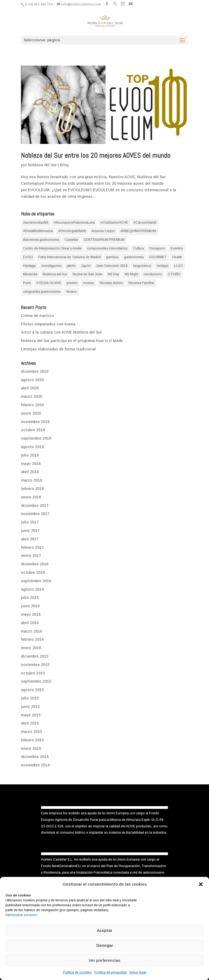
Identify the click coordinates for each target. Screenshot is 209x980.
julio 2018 (30, 455)
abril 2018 (30, 472)
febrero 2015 (32, 740)
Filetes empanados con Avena (48, 324)
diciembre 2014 (35, 757)
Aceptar (104, 930)
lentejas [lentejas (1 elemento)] (163, 266)
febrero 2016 (32, 639)
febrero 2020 (32, 405)
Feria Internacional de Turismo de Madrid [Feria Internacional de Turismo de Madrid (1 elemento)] (70, 257)
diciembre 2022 (35, 371)
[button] (201, 884)
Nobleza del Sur (42, 165)
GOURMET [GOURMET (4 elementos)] (158, 257)
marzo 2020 (32, 396)
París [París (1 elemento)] (27, 283)
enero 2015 (31, 748)
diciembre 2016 (35, 564)
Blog (64, 165)
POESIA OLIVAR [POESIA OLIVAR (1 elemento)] (49, 283)
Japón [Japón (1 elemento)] (86, 266)
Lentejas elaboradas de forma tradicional (58, 349)
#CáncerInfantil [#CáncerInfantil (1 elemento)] (145, 223)
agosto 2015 (32, 690)
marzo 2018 (32, 480)
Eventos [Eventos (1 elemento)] (177, 248)
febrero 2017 (32, 547)
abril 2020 (30, 388)
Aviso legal (138, 972)
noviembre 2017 (35, 514)
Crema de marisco (37, 316)
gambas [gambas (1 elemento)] (112, 257)
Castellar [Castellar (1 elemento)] (71, 240)
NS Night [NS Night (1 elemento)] (131, 274)
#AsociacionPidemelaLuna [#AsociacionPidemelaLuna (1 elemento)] (74, 223)
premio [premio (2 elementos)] (72, 283)
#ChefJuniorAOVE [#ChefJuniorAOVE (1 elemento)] (114, 223)
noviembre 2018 (35, 422)
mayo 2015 (31, 715)
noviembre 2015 (35, 665)
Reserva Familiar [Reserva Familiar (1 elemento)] (141, 283)
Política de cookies (77, 972)
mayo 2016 (31, 614)
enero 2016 (31, 648)
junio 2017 (30, 531)
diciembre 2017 (35, 506)
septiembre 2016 (36, 581)
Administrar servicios (21, 915)
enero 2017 (31, 556)
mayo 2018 (31, 464)
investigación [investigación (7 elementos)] (51, 266)
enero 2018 (31, 497)
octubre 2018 (33, 430)
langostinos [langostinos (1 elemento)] (142, 266)
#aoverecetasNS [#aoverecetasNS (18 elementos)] (36, 223)
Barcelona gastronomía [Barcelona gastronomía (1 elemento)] (41, 240)
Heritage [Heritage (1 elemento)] (30, 266)
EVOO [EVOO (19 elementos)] (28, 257)
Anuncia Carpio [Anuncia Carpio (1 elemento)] (103, 231)
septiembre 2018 (36, 438)
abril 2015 (30, 723)
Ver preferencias (104, 960)
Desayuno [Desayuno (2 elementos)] (157, 248)
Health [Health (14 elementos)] (177, 257)
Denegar (105, 945)
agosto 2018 (32, 447)
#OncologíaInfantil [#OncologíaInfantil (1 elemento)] (72, 231)
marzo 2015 (32, 732)
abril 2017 (30, 539)
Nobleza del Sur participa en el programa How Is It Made (72, 341)
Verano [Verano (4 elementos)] (71, 292)
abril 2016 (30, 623)
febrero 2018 (32, 489)
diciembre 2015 (35, 656)
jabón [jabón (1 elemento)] (71, 266)
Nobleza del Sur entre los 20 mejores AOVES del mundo (96, 155)
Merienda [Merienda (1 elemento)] (30, 274)
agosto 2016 (32, 589)
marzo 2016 (32, 631)
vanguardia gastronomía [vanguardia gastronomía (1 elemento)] (42, 292)
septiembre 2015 (36, 681)
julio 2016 (30, 597)
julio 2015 (30, 698)
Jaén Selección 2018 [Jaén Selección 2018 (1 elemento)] (112, 266)
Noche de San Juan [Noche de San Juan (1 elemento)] (87, 274)
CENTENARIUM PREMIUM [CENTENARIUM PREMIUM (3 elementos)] (104, 240)
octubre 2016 (33, 572)
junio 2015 (30, 707)
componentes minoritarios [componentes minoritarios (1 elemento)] (107, 248)
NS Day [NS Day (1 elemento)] (113, 274)
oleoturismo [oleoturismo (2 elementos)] (153, 274)
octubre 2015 (33, 673)
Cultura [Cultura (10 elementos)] (139, 248)
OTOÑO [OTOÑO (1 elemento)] (174, 274)
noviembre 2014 (35, 765)
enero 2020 (31, 413)
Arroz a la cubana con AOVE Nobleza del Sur (61, 332)
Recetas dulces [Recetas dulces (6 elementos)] (111, 283)
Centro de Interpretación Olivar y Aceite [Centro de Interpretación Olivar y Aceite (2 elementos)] (52, 248)
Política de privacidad (110, 972)
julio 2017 (30, 522)
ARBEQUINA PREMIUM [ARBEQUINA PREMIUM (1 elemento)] (138, 231)
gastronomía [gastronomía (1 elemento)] (134, 257)
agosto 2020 (32, 380)
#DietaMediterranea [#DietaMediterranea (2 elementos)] (38, 231)
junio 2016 (30, 606)
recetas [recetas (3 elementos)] (89, 283)
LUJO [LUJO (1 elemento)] (179, 266)
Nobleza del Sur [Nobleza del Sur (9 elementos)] (55, 274)
